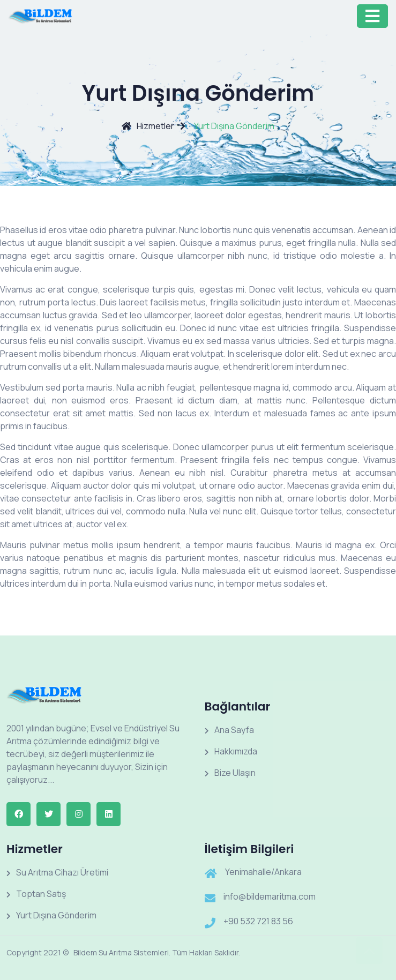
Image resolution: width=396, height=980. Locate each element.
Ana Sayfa (229, 730)
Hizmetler (148, 126)
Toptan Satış (36, 894)
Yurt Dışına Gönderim (51, 915)
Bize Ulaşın (230, 773)
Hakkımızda (231, 751)
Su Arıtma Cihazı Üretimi (57, 872)
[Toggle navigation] (372, 16)
